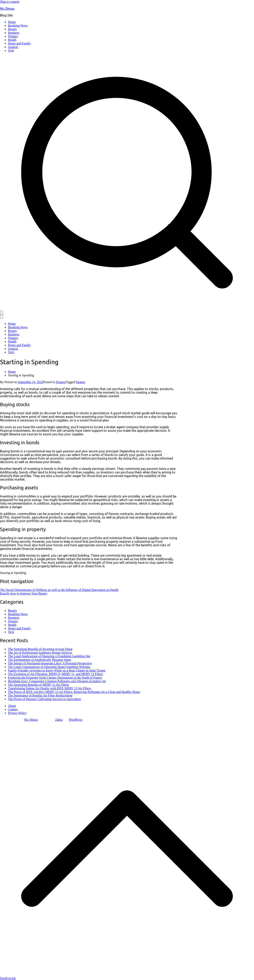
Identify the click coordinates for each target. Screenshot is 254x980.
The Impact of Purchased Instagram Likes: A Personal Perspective (50, 663)
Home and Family (19, 43)
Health (12, 40)
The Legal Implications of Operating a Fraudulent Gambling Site (49, 656)
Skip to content (10, 2)
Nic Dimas (7, 9)
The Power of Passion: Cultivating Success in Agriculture (44, 699)
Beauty (12, 29)
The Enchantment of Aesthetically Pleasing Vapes (39, 660)
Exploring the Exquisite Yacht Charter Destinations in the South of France (55, 678)
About (12, 706)
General (13, 47)
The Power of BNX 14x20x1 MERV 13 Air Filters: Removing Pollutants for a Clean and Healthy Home (74, 692)
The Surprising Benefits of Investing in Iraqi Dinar (40, 649)
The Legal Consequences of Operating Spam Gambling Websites (49, 667)
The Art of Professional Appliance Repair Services (40, 653)
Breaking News (18, 26)
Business (14, 33)
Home (12, 22)
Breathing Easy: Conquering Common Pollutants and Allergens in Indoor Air (57, 681)
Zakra (59, 720)
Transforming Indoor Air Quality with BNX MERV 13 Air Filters (50, 688)
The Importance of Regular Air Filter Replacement (40, 695)
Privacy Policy (17, 713)
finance (80, 382)
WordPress (76, 720)
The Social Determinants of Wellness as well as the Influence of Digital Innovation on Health (59, 590)
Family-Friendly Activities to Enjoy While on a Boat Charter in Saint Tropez (57, 670)
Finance (13, 36)
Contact (13, 709)
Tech (11, 51)
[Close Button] (2, 317)
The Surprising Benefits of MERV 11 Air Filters (38, 685)
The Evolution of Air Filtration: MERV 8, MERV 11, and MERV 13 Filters (55, 674)
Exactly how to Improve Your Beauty (24, 593)
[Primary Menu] (2, 313)
